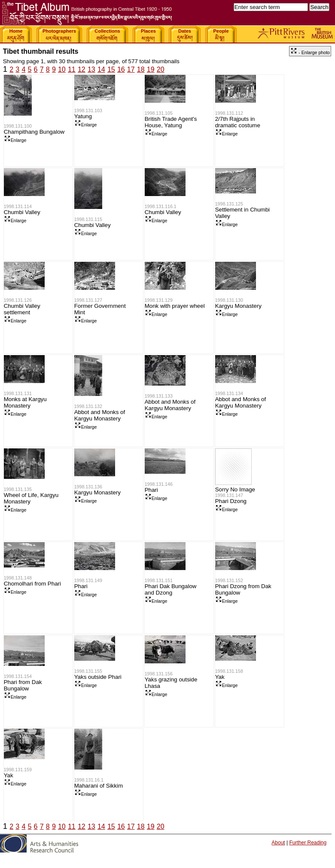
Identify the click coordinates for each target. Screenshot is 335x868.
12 (82, 69)
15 (111, 69)
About (278, 843)
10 (62, 69)
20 (161, 69)
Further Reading (308, 843)
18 (141, 69)
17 (131, 69)
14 (101, 69)
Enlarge (15, 140)
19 (151, 69)
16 (121, 69)
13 (91, 69)
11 (72, 69)
